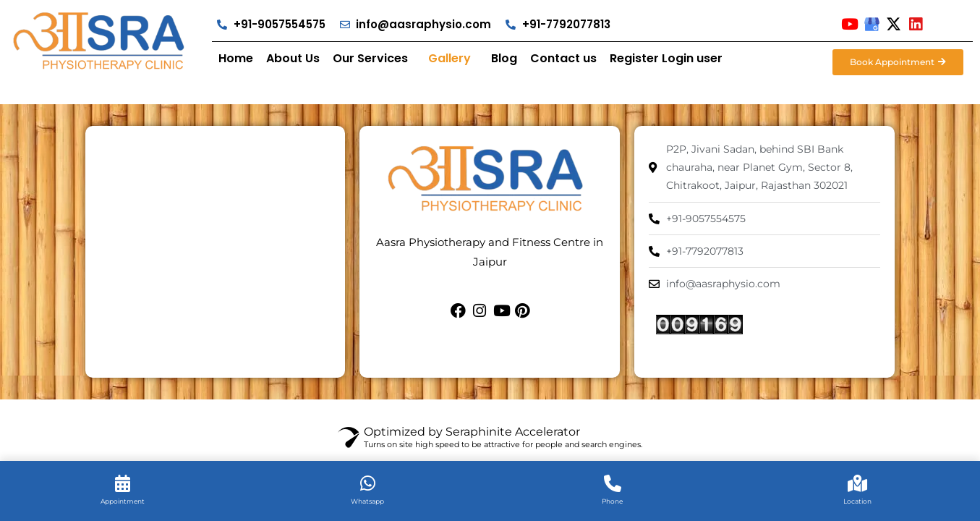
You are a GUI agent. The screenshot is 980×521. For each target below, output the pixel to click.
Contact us (563, 58)
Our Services (370, 58)
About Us (293, 58)
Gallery (449, 58)
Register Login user (666, 58)
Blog (504, 58)
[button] (374, 59)
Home (236, 58)
